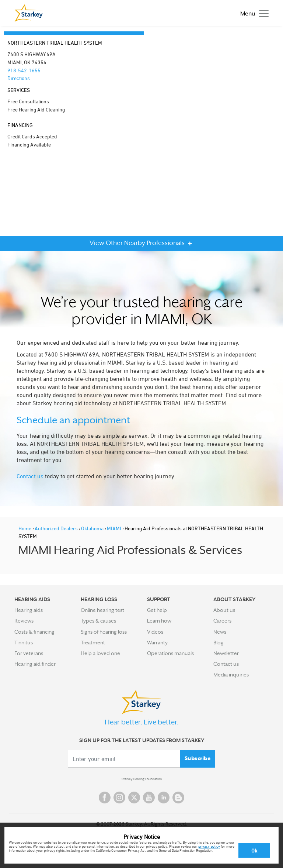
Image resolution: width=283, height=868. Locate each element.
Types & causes (98, 621)
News (220, 632)
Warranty (157, 643)
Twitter (134, 798)
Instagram (119, 798)
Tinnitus (24, 643)
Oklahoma (93, 528)
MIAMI (115, 528)
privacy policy (209, 846)
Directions (19, 78)
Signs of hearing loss (104, 632)
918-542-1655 (24, 70)
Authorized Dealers (57, 528)
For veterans (29, 653)
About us (224, 610)
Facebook (105, 798)
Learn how (159, 621)
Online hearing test (102, 610)
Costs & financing (34, 632)
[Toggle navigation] (253, 13)
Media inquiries (231, 675)
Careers (222, 621)
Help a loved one (100, 653)
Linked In (164, 798)
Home (25, 528)
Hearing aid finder (35, 664)
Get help (157, 610)
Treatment (93, 643)
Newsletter (226, 653)
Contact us (30, 476)
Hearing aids (29, 610)
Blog (219, 643)
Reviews (24, 621)
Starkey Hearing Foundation (142, 779)
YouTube (149, 798)
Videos (155, 632)
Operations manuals (170, 653)
